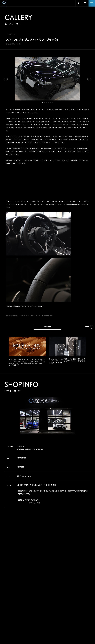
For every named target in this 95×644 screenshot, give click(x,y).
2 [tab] (45, 103)
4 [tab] (48, 103)
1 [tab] (43, 103)
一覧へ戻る (47, 327)
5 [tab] (50, 103)
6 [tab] (52, 103)
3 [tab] (47, 103)
